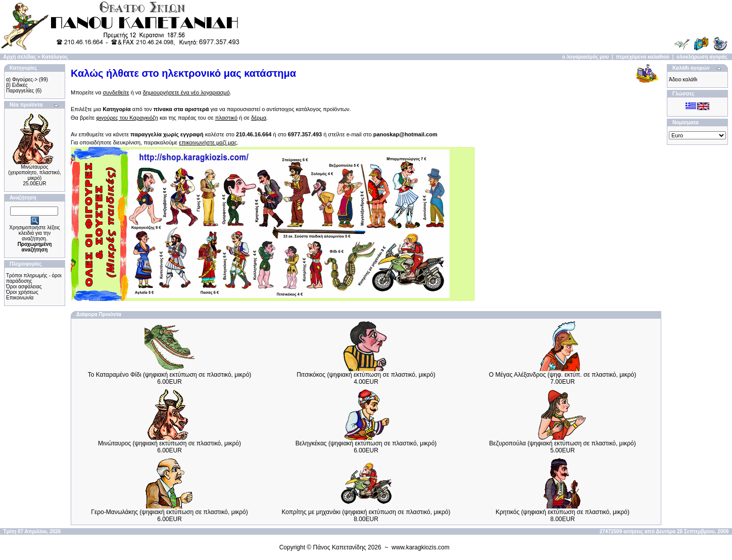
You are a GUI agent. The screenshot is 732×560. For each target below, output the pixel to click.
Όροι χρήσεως (22, 292)
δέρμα (259, 118)
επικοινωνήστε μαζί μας (208, 142)
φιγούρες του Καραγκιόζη (127, 118)
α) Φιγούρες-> (22, 80)
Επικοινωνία (20, 298)
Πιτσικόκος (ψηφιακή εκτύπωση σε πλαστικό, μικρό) (366, 375)
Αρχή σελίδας (19, 57)
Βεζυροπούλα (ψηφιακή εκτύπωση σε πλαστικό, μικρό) (562, 443)
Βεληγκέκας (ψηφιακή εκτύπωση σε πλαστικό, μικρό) (366, 443)
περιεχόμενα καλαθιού (643, 57)
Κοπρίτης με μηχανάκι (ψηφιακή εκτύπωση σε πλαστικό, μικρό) (366, 512)
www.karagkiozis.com (421, 547)
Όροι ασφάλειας (24, 287)
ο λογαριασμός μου (585, 57)
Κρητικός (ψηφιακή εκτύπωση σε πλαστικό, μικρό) (563, 512)
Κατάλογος (55, 57)
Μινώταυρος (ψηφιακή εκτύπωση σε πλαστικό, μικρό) (169, 443)
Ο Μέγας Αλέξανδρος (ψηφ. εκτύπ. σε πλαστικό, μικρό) (563, 375)
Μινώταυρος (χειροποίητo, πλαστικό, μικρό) (35, 172)
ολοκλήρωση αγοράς (702, 57)
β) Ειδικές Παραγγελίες (20, 88)
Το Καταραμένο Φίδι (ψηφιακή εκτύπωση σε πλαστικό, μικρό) (170, 375)
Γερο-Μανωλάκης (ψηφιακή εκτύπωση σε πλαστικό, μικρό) (169, 512)
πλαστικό (226, 118)
